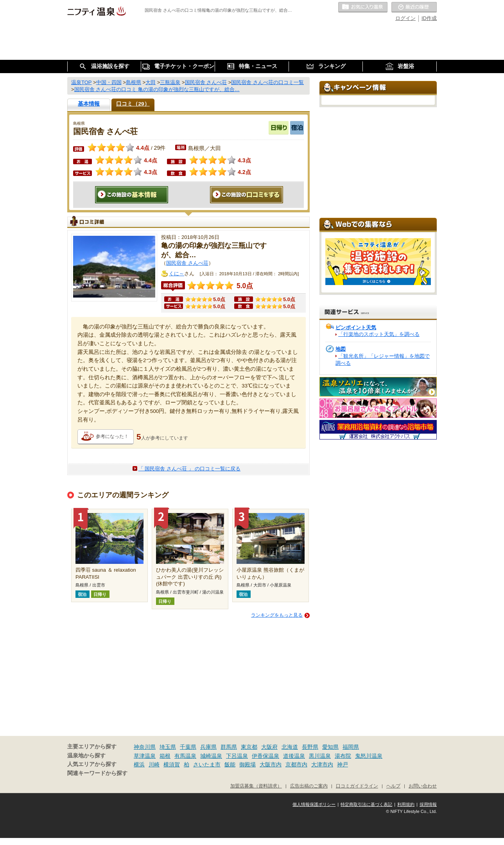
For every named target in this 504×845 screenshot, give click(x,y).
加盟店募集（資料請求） (256, 786)
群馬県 (229, 747)
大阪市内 (271, 764)
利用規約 (406, 804)
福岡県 (351, 747)
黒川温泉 (320, 756)
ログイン (405, 18)
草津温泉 (145, 756)
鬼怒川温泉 (369, 756)
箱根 (165, 756)
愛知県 (330, 747)
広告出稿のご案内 (309, 786)
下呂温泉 (237, 756)
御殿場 (248, 764)
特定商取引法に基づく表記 (366, 804)
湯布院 (343, 756)
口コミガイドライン (357, 786)
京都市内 (296, 764)
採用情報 (428, 804)
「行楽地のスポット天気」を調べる (379, 334)
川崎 (154, 764)
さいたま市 (207, 764)
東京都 (249, 747)
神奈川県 (145, 747)
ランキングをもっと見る (277, 615)
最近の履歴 (414, 7)
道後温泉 (294, 756)
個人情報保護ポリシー (314, 804)
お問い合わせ (423, 786)
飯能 (230, 764)
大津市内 (322, 764)
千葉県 (188, 747)
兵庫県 (208, 747)
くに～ (177, 274)
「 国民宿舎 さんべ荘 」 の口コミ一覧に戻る (189, 469)
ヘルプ (393, 786)
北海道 (290, 747)
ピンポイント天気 (356, 327)
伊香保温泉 (265, 756)
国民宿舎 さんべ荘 (187, 263)
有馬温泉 (185, 756)
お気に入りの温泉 (363, 7)
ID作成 (429, 18)
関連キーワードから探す (97, 773)
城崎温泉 (211, 756)
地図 (341, 349)
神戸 (343, 764)
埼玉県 (168, 747)
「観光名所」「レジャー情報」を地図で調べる (383, 360)
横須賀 (172, 764)
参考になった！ (112, 436)
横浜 (139, 764)
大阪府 (269, 747)
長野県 (310, 747)
